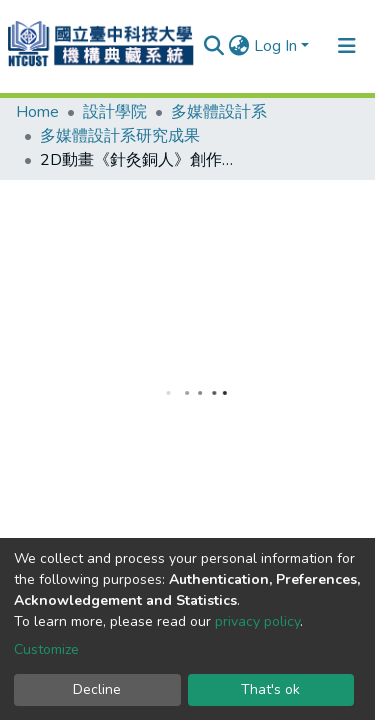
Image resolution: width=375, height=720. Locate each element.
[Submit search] (214, 46)
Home (37, 112)
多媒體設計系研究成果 (120, 136)
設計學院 (115, 112)
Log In (275, 46)
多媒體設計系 (219, 112)
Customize (46, 649)
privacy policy (257, 621)
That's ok (270, 689)
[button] (239, 46)
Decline (97, 689)
